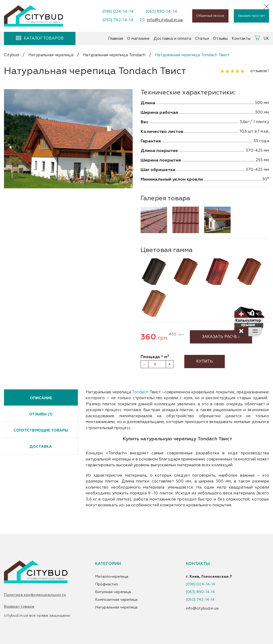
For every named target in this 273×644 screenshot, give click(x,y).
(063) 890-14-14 (161, 12)
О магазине (138, 39)
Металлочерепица (112, 577)
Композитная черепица (116, 600)
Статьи (202, 39)
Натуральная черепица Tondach (114, 55)
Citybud (11, 55)
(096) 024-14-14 (118, 12)
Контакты (241, 39)
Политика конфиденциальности (35, 595)
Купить (205, 361)
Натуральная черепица (51, 55)
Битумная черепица (113, 592)
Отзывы (220, 39)
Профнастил (106, 584)
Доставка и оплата (172, 39)
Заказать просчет (251, 16)
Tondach (140, 392)
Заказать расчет (221, 337)
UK (266, 39)
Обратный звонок (210, 16)
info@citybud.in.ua (165, 20)
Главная (116, 39)
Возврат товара (19, 607)
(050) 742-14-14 (118, 20)
